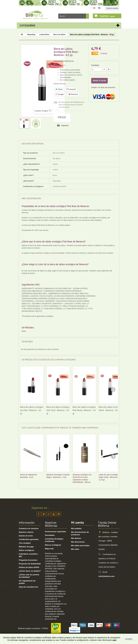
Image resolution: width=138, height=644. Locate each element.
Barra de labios (59, 35)
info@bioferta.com (107, 576)
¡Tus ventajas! (25, 543)
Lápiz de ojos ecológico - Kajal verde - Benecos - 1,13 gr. (110, 477)
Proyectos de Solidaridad (30, 564)
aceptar (129, 639)
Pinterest (73, 94)
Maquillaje (31, 35)
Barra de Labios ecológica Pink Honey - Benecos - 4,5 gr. (84, 410)
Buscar (87, 16)
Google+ (60, 94)
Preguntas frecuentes (28, 560)
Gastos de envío (26, 536)
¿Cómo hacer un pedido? (30, 571)
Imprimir (65, 125)
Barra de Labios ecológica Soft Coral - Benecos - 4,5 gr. (58, 410)
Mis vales (75, 549)
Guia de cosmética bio (28, 587)
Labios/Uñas (44, 35)
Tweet (59, 89)
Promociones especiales (56, 532)
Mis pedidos (76, 528)
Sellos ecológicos (26, 550)
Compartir (71, 89)
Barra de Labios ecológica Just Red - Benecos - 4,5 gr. (32, 410)
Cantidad (95, 65)
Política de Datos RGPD (29, 567)
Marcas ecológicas (53, 545)
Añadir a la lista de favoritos (103, 87)
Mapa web (49, 549)
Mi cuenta (77, 523)
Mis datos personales (80, 546)
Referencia (58, 61)
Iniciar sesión (112, 8)
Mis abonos (76, 538)
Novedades (50, 535)
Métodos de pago (26, 547)
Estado (57, 65)
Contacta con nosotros (29, 528)
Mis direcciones (78, 542)
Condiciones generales (29, 539)
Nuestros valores (26, 532)
